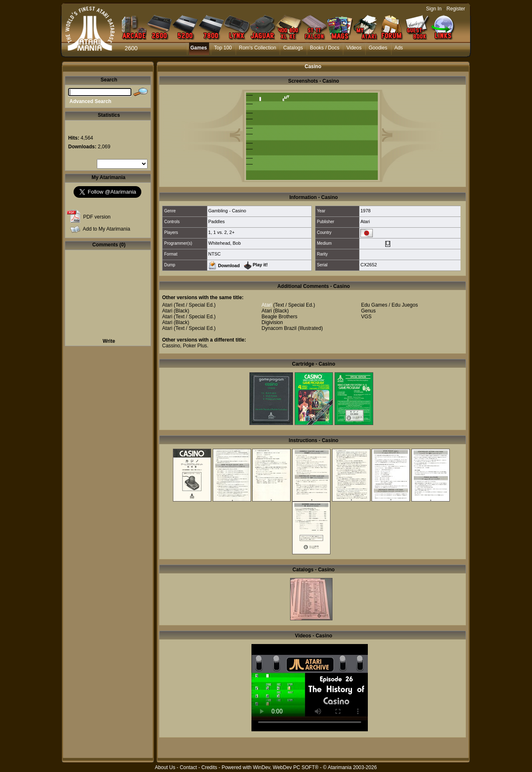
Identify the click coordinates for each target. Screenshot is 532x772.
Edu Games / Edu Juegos (390, 305)
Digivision (272, 322)
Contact (188, 767)
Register (456, 9)
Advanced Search (90, 101)
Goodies (378, 48)
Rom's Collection (258, 48)
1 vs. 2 (220, 232)
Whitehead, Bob (224, 243)
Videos (354, 48)
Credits (209, 767)
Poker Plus (195, 346)
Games (199, 48)
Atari (365, 221)
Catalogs (293, 48)
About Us (165, 767)
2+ (232, 232)
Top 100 (223, 48)
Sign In (434, 9)
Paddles (217, 221)
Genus (368, 311)
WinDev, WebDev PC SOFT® (286, 767)
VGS (366, 317)
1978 (365, 211)
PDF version (97, 217)
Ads (399, 48)
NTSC (214, 254)
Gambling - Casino (227, 211)
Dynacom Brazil (279, 328)
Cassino (171, 346)
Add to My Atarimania (106, 229)
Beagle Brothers (279, 317)
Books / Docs (325, 48)
